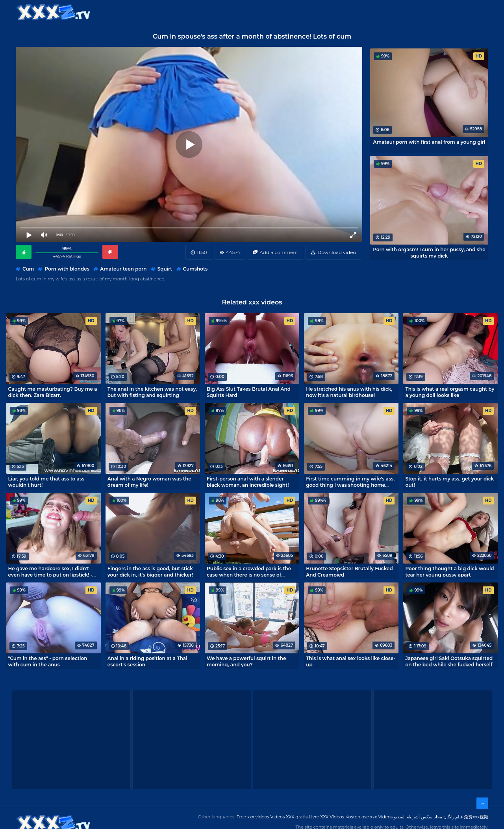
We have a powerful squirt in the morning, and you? (246, 661)
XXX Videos (213, 12)
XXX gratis (292, 12)
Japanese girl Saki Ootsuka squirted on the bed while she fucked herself (449, 661)
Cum (28, 269)
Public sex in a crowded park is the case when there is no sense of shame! (249, 571)
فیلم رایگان (453, 817)
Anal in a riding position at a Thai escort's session (147, 661)
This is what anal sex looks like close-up (351, 661)
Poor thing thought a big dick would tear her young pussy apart (449, 571)
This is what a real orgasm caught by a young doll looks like (450, 392)
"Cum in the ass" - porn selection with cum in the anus (48, 661)
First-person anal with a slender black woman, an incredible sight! (248, 482)
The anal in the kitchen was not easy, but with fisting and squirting (152, 392)
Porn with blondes (67, 269)
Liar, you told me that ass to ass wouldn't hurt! (46, 482)
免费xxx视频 (476, 817)
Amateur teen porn (123, 269)
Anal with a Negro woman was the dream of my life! (149, 482)
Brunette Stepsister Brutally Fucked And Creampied (349, 571)
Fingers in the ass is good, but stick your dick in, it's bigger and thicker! (150, 571)
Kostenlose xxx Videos (369, 817)
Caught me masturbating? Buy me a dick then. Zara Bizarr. (53, 392)
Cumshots (195, 269)
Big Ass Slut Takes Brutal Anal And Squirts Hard (249, 392)
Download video (337, 252)
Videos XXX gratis (289, 817)
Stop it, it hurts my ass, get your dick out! (449, 482)
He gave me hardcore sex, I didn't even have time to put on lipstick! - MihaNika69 (50, 571)
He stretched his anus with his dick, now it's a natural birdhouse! (349, 392)
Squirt (165, 269)
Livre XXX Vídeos (326, 817)
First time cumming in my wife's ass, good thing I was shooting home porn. (350, 482)
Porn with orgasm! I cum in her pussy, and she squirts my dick (429, 252)
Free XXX (253, 12)
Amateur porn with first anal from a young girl (429, 142)
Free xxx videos (253, 817)
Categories (168, 12)
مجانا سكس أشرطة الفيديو (418, 817)
